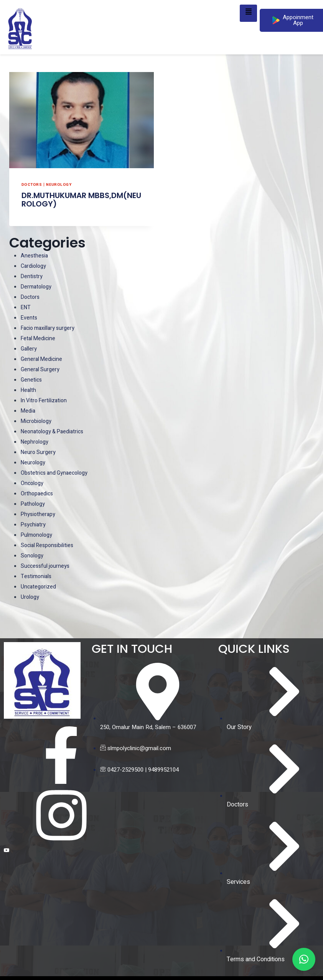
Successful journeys (46, 566)
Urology (30, 597)
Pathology (34, 504)
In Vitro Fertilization (45, 400)
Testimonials (37, 576)
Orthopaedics (38, 493)
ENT (26, 307)
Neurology (60, 184)
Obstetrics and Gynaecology (56, 473)
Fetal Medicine (39, 338)
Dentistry (32, 276)
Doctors (32, 184)
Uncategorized (39, 587)
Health (29, 390)
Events (29, 318)
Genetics (32, 380)
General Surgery (41, 369)
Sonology (33, 556)
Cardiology (34, 266)
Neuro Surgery (39, 452)
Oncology (33, 483)
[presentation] (82, 120)
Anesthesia (35, 256)
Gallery (29, 349)
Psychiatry (34, 524)
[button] (304, 959)
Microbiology (37, 421)
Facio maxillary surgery (50, 328)
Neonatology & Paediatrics (55, 431)
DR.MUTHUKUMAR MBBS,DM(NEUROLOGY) (81, 200)
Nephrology (35, 442)
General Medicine (42, 359)
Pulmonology (37, 535)
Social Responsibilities (49, 545)
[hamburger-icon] (248, 13)
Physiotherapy (39, 514)
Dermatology (37, 287)
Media (28, 411)
